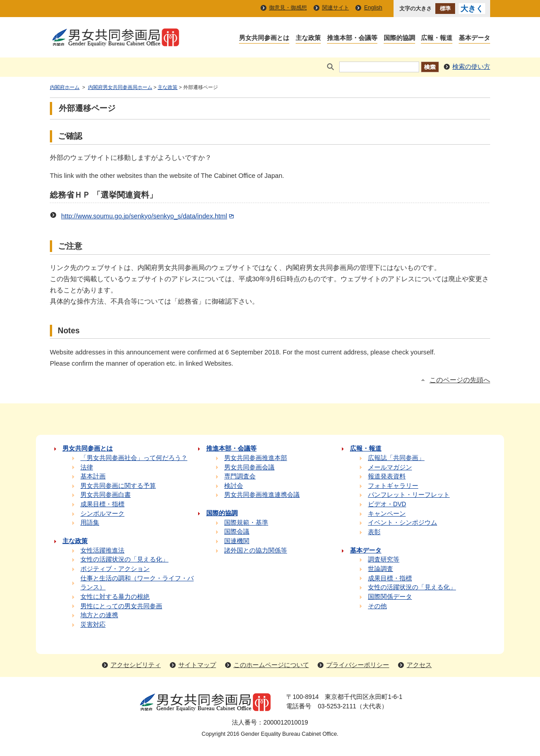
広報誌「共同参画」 (396, 458)
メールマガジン (390, 467)
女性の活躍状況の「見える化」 (124, 559)
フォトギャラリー (393, 486)
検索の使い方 (471, 67)
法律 (87, 467)
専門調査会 (240, 476)
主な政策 (308, 38)
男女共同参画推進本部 (256, 458)
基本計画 (93, 476)
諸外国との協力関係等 (256, 550)
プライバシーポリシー (358, 665)
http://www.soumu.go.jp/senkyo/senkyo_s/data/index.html (148, 216)
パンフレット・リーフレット (409, 495)
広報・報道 (437, 38)
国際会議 (237, 532)
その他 (377, 606)
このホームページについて (271, 665)
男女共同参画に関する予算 (118, 486)
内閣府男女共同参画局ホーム (120, 87)
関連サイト (336, 8)
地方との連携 (99, 615)
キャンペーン (387, 514)
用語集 (90, 523)
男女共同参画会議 (249, 467)
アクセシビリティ (136, 665)
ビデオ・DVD (387, 504)
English (373, 8)
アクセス (419, 665)
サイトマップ (197, 665)
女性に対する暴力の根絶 (115, 597)
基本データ (474, 38)
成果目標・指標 (102, 504)
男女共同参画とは (264, 38)
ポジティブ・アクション (115, 569)
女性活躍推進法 (102, 550)
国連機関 (237, 541)
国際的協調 (399, 38)
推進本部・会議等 (352, 38)
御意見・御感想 (288, 8)
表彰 (374, 532)
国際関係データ (390, 597)
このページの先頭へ (460, 380)
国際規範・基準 (246, 523)
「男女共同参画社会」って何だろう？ (134, 458)
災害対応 (93, 625)
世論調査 (381, 569)
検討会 (234, 486)
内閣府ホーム (65, 87)
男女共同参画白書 (106, 495)
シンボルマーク (102, 514)
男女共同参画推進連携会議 (262, 495)
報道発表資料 (387, 476)
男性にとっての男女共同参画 (121, 606)
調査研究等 (384, 559)
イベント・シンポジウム (403, 523)
